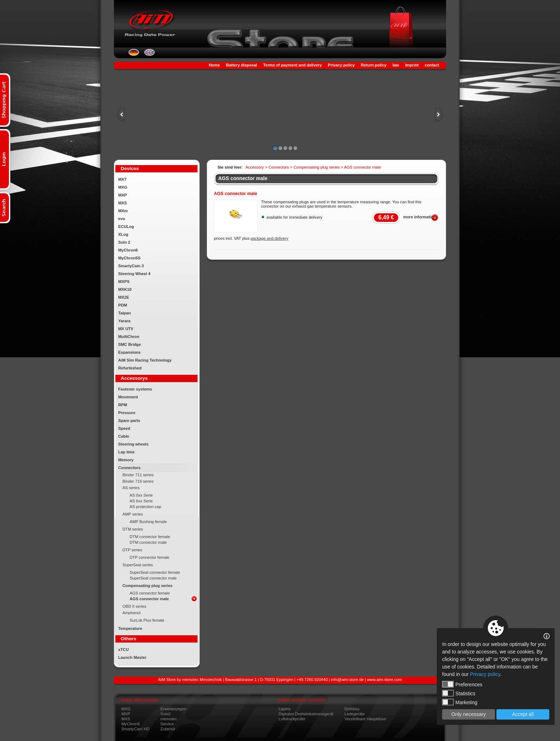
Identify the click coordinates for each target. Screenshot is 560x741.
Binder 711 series (138, 475)
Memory (126, 460)
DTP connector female (149, 557)
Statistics (459, 693)
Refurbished (130, 368)
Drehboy (352, 709)
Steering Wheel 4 (134, 274)
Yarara (124, 321)
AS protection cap (145, 507)
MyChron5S (129, 258)
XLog (123, 234)
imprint (412, 65)
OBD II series (134, 606)
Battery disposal (242, 65)
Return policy (373, 65)
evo (122, 219)
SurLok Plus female (147, 620)
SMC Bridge (129, 344)
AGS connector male (149, 599)
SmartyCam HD (135, 729)
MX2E (124, 297)
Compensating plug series (147, 586)
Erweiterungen (173, 709)
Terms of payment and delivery (292, 65)
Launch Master (132, 657)
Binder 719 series (138, 481)
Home (214, 65)
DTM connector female (150, 537)
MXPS (124, 282)
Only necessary (469, 714)
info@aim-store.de (347, 680)
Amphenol (131, 613)
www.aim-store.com (385, 680)
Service (167, 724)
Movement (128, 397)
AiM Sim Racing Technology (145, 360)
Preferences (462, 684)
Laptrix (285, 709)
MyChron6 (128, 250)
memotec (169, 719)
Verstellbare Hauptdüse (365, 719)
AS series (131, 488)
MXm (123, 211)
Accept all (523, 714)
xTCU (123, 650)
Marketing (460, 702)
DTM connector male (148, 542)
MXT (122, 179)
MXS (122, 203)
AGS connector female (150, 593)
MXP (122, 195)
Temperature (130, 628)
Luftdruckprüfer (292, 719)
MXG (123, 187)
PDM (123, 305)
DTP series (132, 550)
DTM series (133, 529)
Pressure (127, 413)
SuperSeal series (138, 565)
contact (432, 65)
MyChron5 (131, 724)
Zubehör (168, 729)
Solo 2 (124, 242)
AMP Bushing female (148, 522)
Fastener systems (135, 389)
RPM (123, 405)
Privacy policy (341, 65)
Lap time (126, 452)
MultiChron (129, 337)
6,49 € (386, 217)
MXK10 (125, 289)
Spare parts (129, 421)
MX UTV (126, 329)
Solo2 (166, 714)
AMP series (133, 514)
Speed (124, 428)
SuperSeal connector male (153, 578)
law (396, 65)
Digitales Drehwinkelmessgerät (306, 714)
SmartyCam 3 (131, 266)
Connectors (129, 468)
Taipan (124, 313)
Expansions (129, 352)
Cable (124, 436)
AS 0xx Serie (141, 495)
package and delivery (270, 238)
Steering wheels (133, 444)
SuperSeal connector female (155, 572)
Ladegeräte (355, 714)
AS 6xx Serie (141, 501)
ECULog (126, 227)
